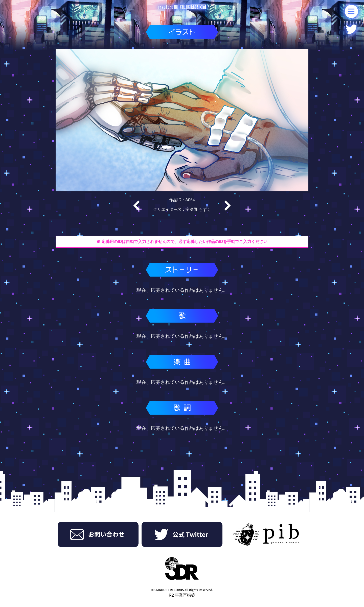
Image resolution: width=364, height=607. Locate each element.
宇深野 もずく (198, 209)
